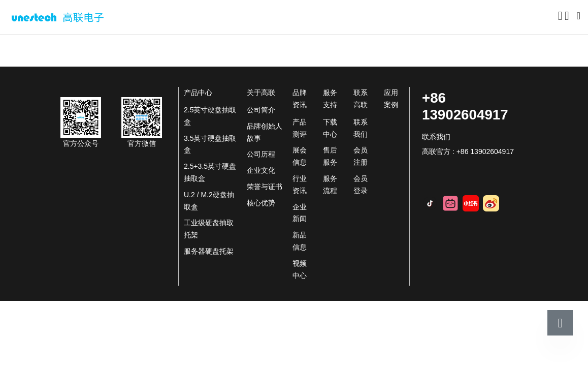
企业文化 (261, 170)
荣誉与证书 (265, 187)
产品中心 (198, 93)
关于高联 (76, 52)
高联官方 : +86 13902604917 (468, 151)
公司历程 (261, 154)
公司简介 (261, 110)
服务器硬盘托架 (209, 251)
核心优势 (261, 203)
